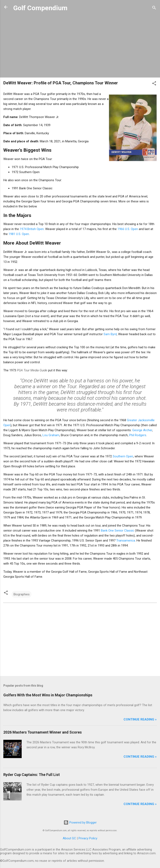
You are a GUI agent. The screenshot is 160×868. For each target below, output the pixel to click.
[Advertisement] (80, 45)
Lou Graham (51, 435)
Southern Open (123, 456)
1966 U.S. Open (128, 229)
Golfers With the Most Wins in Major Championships (48, 695)
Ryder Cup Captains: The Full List (32, 775)
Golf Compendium (40, 8)
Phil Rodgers (138, 435)
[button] (154, 84)
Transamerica (126, 540)
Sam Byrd (110, 334)
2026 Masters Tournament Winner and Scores (42, 732)
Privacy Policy (88, 838)
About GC (69, 838)
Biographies (22, 594)
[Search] (154, 8)
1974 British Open (32, 229)
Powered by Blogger (80, 822)
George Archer (142, 430)
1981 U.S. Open (19, 234)
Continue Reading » (140, 719)
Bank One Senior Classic (117, 531)
